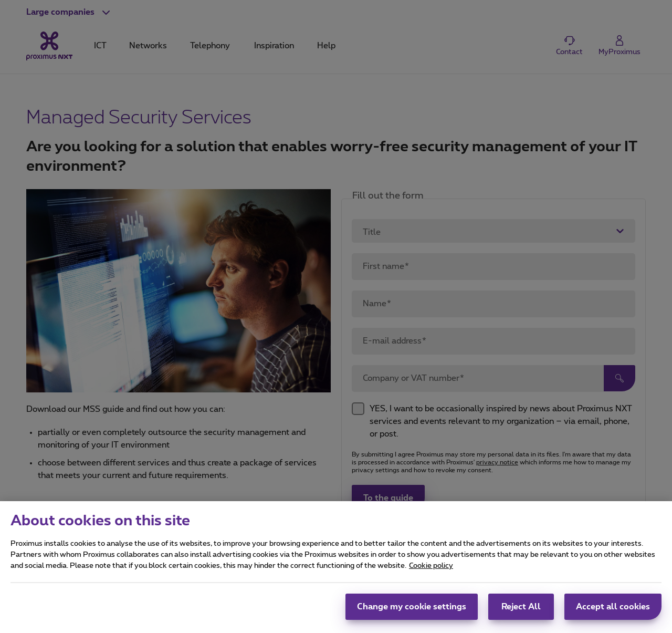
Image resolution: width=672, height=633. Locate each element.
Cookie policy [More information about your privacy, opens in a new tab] (431, 572)
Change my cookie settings (412, 613)
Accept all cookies (613, 613)
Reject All (521, 613)
